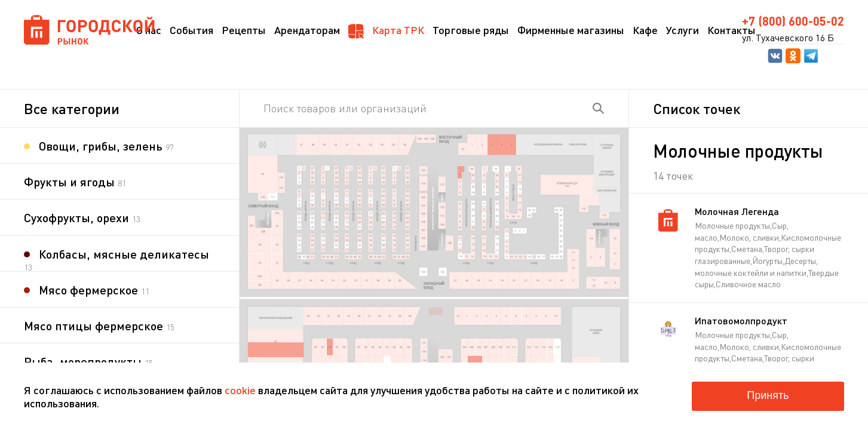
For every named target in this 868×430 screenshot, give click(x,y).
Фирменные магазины (571, 30)
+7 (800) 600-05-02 (793, 21)
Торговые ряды (471, 30)
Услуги (683, 30)
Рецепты (244, 30)
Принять (768, 395)
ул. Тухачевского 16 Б (788, 38)
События (191, 30)
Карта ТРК (386, 31)
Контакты (731, 30)
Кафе (645, 30)
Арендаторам (307, 30)
